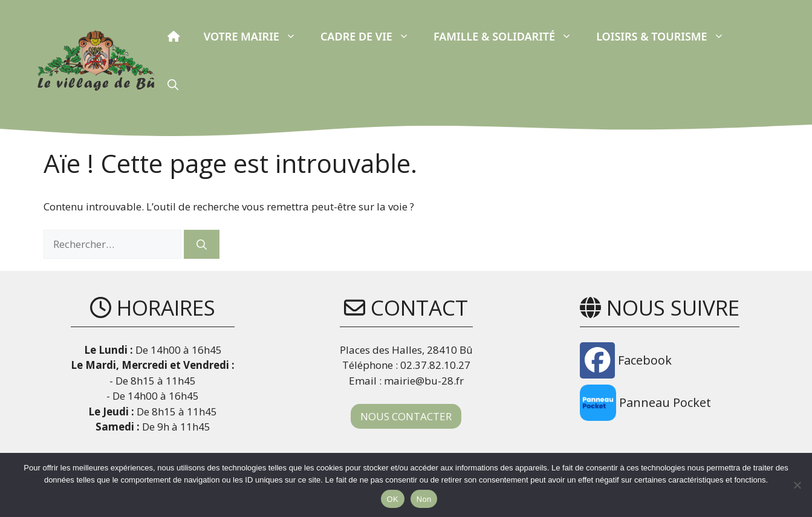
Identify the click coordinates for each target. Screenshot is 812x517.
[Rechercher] (202, 244)
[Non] (797, 485)
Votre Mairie (256, 36)
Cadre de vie (371, 36)
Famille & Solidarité (509, 36)
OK (393, 499)
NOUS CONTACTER (406, 416)
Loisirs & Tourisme (666, 36)
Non (424, 499)
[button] (173, 85)
